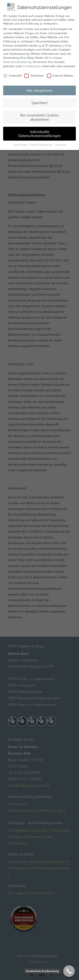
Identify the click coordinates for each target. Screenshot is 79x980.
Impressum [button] (61, 142)
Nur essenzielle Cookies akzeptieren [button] (39, 114)
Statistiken (34, 73)
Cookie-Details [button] (21, 142)
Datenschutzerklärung (17, 59)
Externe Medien (60, 73)
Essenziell (12, 73)
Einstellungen (32, 63)
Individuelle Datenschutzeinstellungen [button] (40, 131)
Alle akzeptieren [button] (39, 87)
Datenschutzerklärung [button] (42, 142)
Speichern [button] (39, 100)
